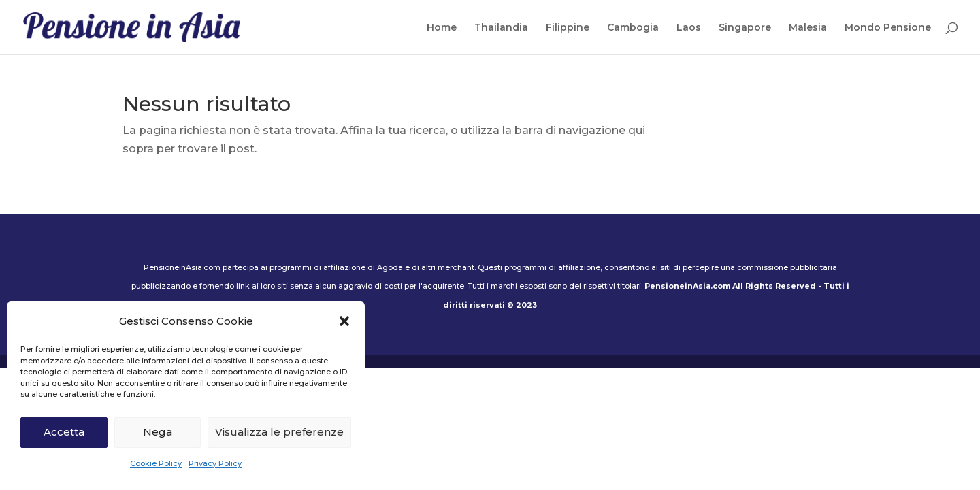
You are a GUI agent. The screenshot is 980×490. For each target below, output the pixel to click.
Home (442, 28)
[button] (344, 321)
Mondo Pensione (888, 28)
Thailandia (501, 28)
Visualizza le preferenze (279, 432)
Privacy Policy (215, 463)
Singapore (745, 28)
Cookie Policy (156, 463)
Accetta (64, 432)
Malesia (808, 28)
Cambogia (633, 28)
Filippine (568, 28)
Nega (158, 432)
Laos (689, 28)
